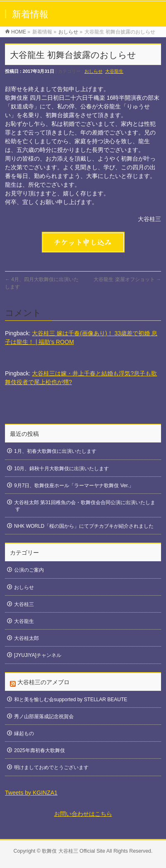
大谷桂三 (24, 604)
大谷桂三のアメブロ (43, 682)
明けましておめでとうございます (51, 767)
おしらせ (94, 71)
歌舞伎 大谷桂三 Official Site (73, 851)
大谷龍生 (114, 71)
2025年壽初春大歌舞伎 (40, 750)
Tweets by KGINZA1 (31, 793)
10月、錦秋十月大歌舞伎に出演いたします (61, 469)
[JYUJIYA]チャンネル (38, 655)
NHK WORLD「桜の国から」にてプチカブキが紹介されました (84, 526)
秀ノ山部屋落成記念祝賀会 (44, 717)
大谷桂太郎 (26, 638)
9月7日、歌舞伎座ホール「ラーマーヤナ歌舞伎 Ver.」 (74, 486)
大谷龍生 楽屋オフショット (127, 279)
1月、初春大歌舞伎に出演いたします (55, 451)
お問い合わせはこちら (83, 814)
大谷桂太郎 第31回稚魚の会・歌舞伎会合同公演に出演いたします (85, 506)
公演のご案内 (29, 570)
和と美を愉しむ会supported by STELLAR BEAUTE (71, 700)
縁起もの (24, 733)
